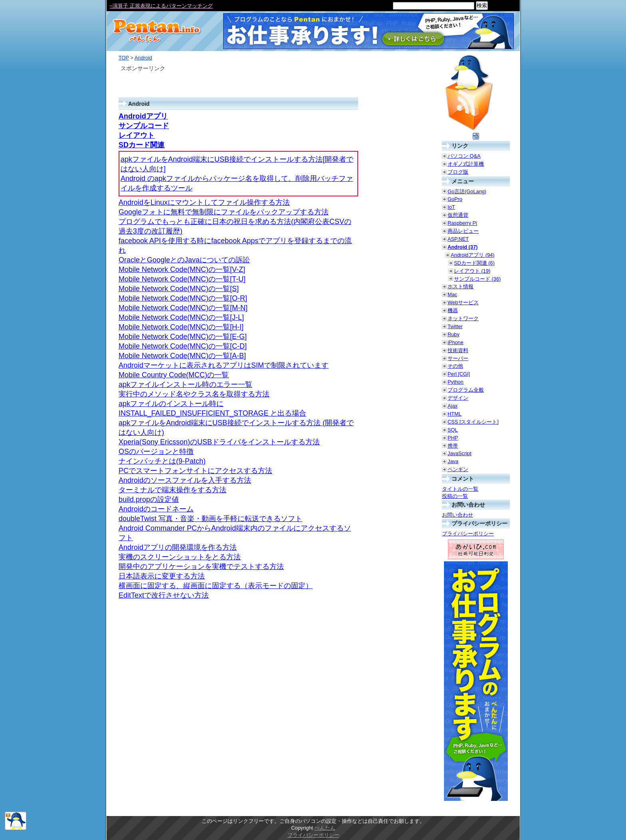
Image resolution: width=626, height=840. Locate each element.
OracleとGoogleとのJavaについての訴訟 (184, 260)
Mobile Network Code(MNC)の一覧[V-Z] (182, 269)
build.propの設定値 (149, 499)
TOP (124, 58)
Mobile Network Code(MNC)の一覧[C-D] (183, 346)
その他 (455, 366)
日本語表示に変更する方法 (162, 576)
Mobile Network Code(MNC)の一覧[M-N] (183, 308)
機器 (453, 310)
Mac (452, 294)
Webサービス (463, 302)
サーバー (458, 358)
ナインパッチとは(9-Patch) (162, 461)
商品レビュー (463, 231)
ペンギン (458, 469)
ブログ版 (458, 172)
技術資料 (458, 350)
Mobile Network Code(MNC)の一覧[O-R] (183, 298)
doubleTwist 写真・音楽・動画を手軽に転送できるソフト (210, 519)
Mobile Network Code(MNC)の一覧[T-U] (182, 279)
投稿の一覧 (455, 496)
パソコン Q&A (464, 156)
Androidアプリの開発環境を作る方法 (178, 547)
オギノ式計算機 (466, 164)
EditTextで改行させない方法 (164, 595)
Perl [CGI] (459, 374)
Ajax (453, 406)
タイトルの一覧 (460, 489)
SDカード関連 (142, 145)
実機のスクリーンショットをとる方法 (180, 557)
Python (456, 382)
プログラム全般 (466, 390)
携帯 (453, 446)
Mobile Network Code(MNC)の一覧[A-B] (182, 356)
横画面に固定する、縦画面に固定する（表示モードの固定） (216, 586)
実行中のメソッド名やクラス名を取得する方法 (194, 394)
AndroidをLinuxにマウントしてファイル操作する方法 (204, 202)
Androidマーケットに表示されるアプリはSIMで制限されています (224, 365)
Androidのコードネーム (156, 509)
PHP (453, 438)
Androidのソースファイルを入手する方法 (185, 480)
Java (453, 461)
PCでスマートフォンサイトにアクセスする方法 (195, 471)
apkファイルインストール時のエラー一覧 (185, 384)
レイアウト (137, 135)
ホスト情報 (461, 286)
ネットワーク (463, 318)
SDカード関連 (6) (474, 263)
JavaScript (460, 453)
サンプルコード (144, 126)
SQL (453, 430)
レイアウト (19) (472, 271)
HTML (455, 414)
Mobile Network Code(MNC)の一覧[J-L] (181, 317)
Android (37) (463, 247)
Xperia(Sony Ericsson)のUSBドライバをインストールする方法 (219, 442)
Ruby (454, 334)
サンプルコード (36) (477, 279)
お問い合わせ (458, 515)
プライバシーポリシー (468, 534)
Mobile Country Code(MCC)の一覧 (174, 375)
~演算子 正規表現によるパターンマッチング (161, 6)
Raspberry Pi (462, 223)
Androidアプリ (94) (472, 255)
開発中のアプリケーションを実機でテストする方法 (201, 567)
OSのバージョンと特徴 (156, 452)
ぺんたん (325, 828)
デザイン (458, 398)
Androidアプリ (143, 116)
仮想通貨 (458, 215)
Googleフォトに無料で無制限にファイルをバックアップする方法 (224, 212)
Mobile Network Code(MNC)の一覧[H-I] (181, 327)
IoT (451, 207)
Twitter (455, 326)
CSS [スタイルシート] (473, 422)
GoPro (455, 199)
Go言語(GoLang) (467, 191)
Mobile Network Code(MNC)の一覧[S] (179, 289)
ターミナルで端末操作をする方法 (172, 490)
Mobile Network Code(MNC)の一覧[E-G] (183, 337)
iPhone (456, 342)
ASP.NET (458, 239)
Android (143, 58)
